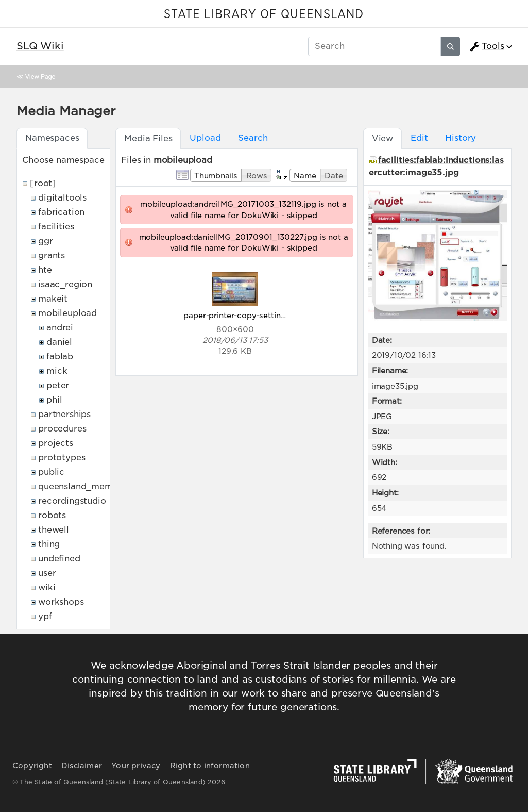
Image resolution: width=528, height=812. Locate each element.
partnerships (64, 414)
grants (52, 255)
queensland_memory (82, 486)
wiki (47, 587)
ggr (46, 241)
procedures (62, 429)
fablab (60, 357)
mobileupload (67, 313)
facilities (56, 227)
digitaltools (62, 198)
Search (253, 138)
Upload (205, 138)
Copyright (32, 766)
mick (57, 371)
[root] (43, 183)
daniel (59, 342)
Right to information (210, 766)
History (461, 138)
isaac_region (65, 284)
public (51, 472)
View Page (40, 77)
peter (58, 385)
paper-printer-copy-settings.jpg (243, 315)
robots (52, 515)
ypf (45, 616)
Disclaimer (82, 766)
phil (54, 400)
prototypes (62, 458)
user (47, 573)
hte (45, 270)
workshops (61, 602)
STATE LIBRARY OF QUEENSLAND (264, 14)
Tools (487, 46)
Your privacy (136, 766)
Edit (419, 138)
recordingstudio (72, 501)
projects (56, 443)
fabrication (61, 212)
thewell (54, 530)
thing (49, 544)
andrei (60, 328)
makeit (53, 299)
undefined (59, 559)
